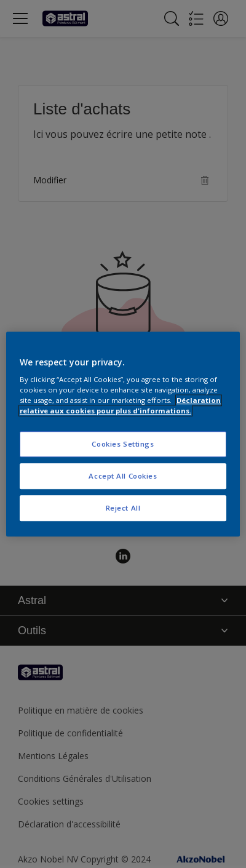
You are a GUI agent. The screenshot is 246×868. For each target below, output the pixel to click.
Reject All (123, 508)
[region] (123, 434)
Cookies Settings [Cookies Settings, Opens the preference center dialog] (123, 444)
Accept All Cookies (123, 476)
